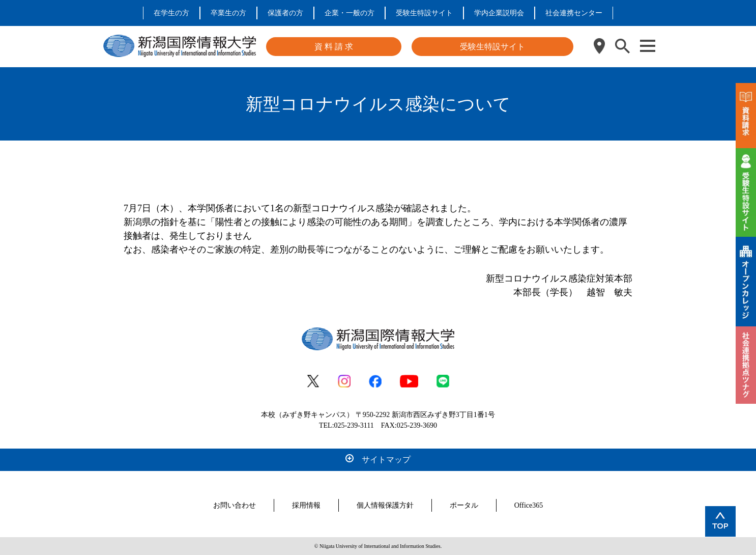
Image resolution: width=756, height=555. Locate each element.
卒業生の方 (228, 13)
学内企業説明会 (499, 13)
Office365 (529, 505)
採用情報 (306, 505)
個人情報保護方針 (385, 505)
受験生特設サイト (424, 13)
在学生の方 (171, 13)
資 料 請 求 (334, 47)
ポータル (464, 505)
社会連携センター (574, 13)
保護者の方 (285, 13)
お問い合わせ (235, 505)
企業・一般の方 (350, 13)
